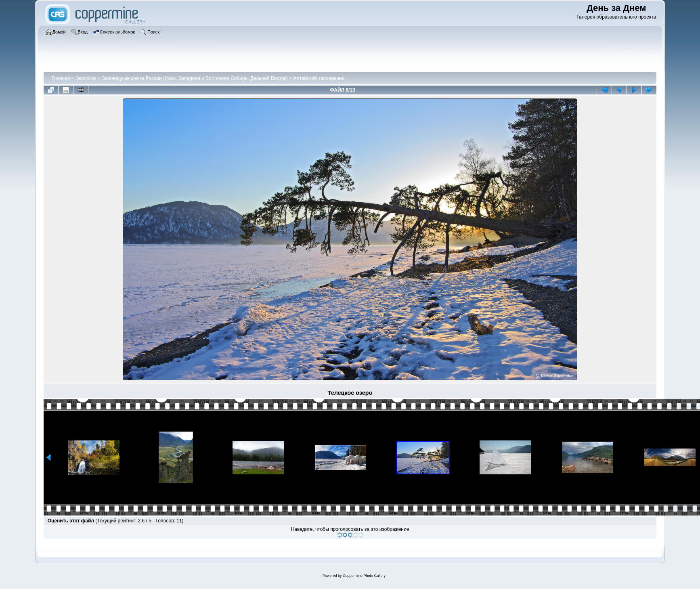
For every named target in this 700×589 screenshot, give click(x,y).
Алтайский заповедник (319, 78)
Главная (61, 78)
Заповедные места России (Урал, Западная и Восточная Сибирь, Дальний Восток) (195, 78)
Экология (86, 78)
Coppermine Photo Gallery (364, 576)
